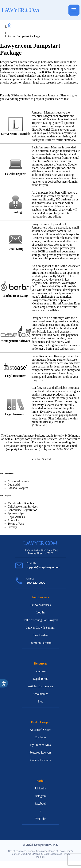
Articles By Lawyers (40, 686)
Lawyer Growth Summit (40, 628)
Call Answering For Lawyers (40, 620)
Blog (40, 701)
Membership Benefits (21, 503)
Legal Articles (16, 517)
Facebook (40, 804)
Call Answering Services (23, 507)
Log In (40, 612)
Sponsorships (16, 513)
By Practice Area (40, 745)
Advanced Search (18, 481)
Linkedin (40, 788)
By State (41, 737)
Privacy (12, 527)
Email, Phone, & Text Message (42, 854)
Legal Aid (14, 484)
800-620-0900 (36, 583)
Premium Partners (40, 643)
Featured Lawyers (40, 753)
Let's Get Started (41, 459)
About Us (13, 520)
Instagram (40, 796)
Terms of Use (16, 524)
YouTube (40, 819)
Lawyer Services (40, 605)
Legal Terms (40, 679)
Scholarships (40, 694)
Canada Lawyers (18, 488)
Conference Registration (22, 510)
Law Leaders (40, 635)
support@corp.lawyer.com (43, 567)
